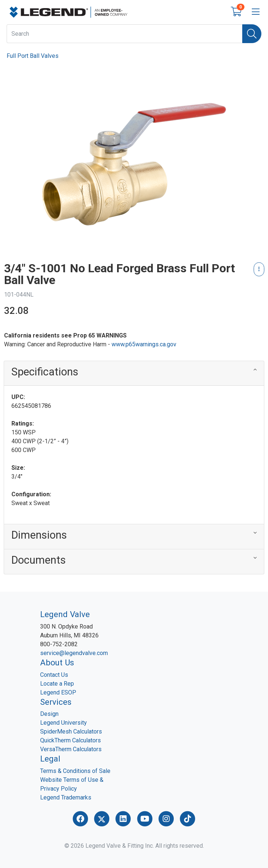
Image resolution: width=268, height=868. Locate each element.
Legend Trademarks (66, 797)
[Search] (252, 34)
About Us (57, 662)
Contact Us (54, 675)
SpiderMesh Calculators (71, 731)
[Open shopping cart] (236, 13)
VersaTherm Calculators (71, 749)
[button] (134, 373)
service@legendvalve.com (74, 653)
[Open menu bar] (256, 12)
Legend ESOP (58, 692)
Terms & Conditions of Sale (75, 771)
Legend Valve (65, 614)
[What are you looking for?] (125, 34)
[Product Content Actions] (259, 269)
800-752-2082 (59, 644)
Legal (50, 759)
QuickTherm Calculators (70, 740)
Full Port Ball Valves (33, 56)
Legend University (64, 723)
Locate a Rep (57, 684)
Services (56, 702)
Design (49, 714)
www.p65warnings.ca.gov (144, 344)
